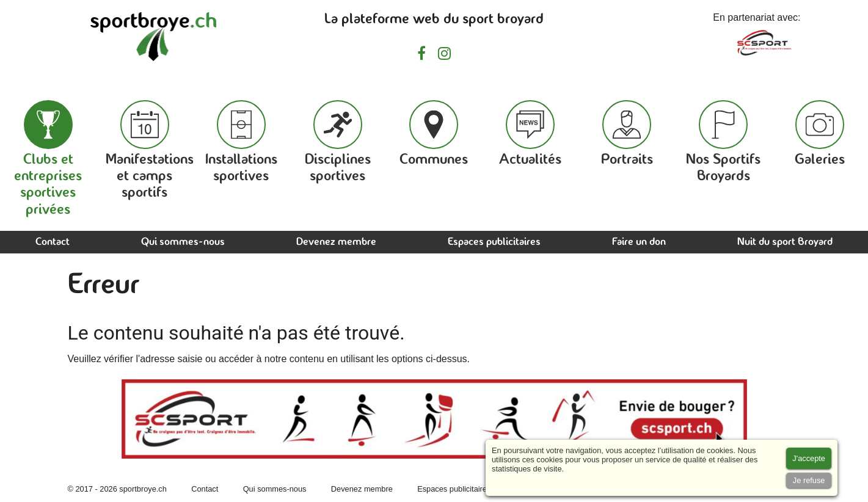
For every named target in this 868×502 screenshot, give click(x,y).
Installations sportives (241, 142)
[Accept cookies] (809, 458)
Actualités (530, 134)
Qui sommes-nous (183, 242)
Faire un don (639, 242)
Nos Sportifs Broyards (723, 142)
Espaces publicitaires (494, 242)
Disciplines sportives (338, 142)
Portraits (627, 134)
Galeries (820, 134)
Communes (434, 134)
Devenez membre (336, 242)
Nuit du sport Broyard (785, 242)
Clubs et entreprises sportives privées (48, 159)
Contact (53, 242)
